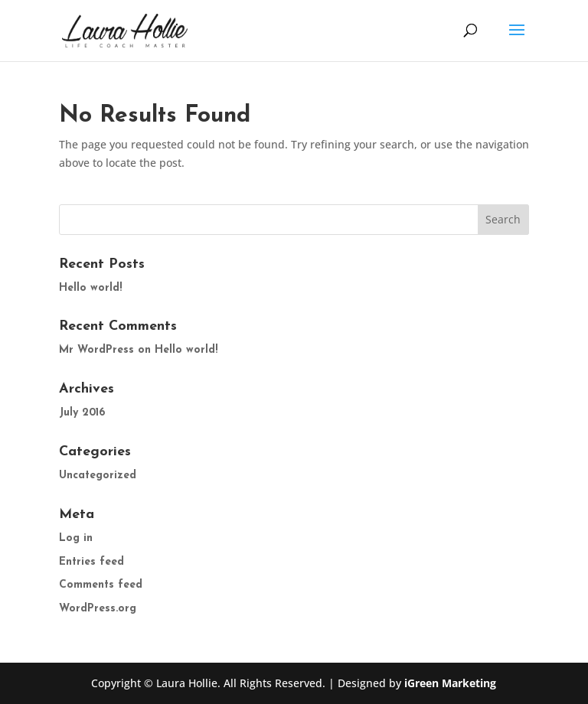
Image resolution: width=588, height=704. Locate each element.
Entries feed (91, 562)
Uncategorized (98, 476)
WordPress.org (98, 609)
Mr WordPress (96, 350)
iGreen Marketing (450, 683)
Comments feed (101, 585)
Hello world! (90, 288)
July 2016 (82, 413)
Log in (76, 538)
